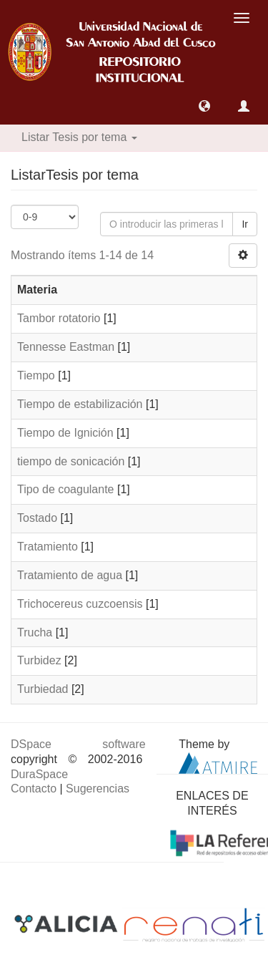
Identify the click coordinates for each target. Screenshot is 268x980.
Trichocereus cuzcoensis (80, 604)
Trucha (35, 632)
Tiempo (36, 375)
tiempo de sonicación (71, 461)
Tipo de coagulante (66, 489)
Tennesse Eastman (66, 347)
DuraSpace (39, 774)
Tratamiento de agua (70, 575)
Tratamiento (48, 547)
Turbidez (39, 660)
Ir (245, 224)
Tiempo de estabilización (80, 404)
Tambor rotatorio (59, 318)
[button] (204, 106)
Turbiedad (43, 689)
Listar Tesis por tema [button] (79, 137)
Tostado (37, 518)
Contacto (34, 789)
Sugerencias (98, 789)
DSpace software (78, 744)
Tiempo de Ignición (65, 433)
